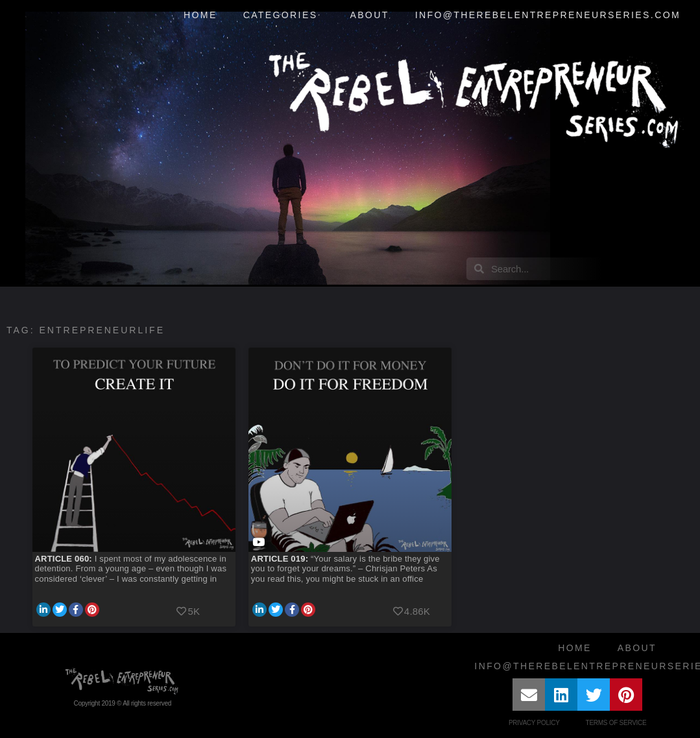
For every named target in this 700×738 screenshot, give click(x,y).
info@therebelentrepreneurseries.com (548, 15)
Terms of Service (616, 723)
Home (200, 15)
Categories (284, 16)
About (369, 15)
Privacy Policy (534, 723)
